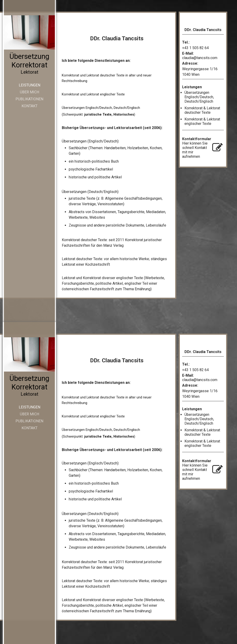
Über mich (30, 92)
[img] (29, 32)
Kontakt (30, 106)
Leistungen (30, 85)
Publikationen (29, 99)
